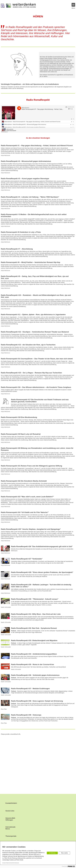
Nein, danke (64, 853)
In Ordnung (52, 853)
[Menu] (73, 5)
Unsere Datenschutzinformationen (11, 863)
